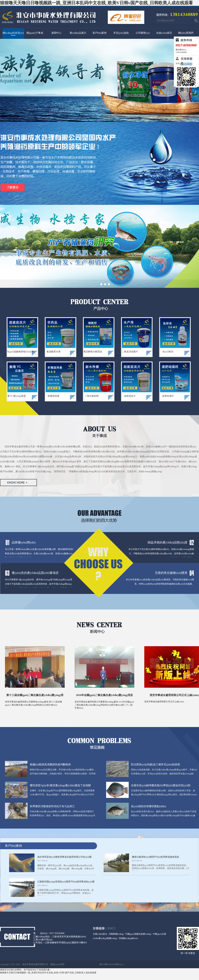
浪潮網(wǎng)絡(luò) (128, 938)
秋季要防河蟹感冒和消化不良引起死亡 (52, 806)
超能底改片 (130, 396)
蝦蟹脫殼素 (54, 396)
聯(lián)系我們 (186, 33)
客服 (184, 63)
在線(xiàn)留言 (164, 33)
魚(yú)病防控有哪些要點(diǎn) (149, 806)
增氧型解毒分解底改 (92, 352)
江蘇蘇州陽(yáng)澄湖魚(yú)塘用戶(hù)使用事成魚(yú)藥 (66, 882)
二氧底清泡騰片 (130, 352)
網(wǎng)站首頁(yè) (13, 33)
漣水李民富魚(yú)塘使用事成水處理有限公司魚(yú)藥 (64, 857)
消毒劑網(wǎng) (116, 934)
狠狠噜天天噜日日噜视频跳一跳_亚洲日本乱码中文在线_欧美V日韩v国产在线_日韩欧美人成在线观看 (96, 3)
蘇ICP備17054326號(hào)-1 (112, 964)
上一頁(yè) (39, 81)
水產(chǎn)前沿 (100, 934)
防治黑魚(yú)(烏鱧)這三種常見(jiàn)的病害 (156, 764)
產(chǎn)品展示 (78, 33)
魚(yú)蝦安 (168, 352)
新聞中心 (56, 33)
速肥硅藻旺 (168, 396)
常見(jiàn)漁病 (121, 33)
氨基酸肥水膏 (54, 352)
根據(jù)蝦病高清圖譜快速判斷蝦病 (50, 764)
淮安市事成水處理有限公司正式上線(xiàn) (174, 695)
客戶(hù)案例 (100, 33)
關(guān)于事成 (35, 33)
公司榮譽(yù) (143, 33)
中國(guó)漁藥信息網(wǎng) (138, 934)
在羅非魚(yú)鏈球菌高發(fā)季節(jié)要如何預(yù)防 (161, 785)
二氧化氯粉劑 (92, 396)
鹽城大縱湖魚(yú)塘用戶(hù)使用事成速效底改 (155, 857)
